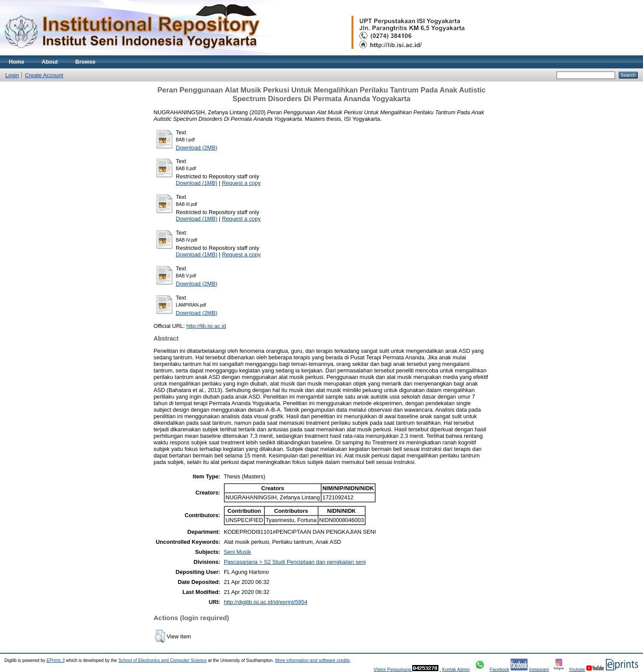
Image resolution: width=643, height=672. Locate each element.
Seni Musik (238, 552)
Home (17, 62)
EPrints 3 (56, 660)
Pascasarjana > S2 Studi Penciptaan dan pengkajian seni (295, 562)
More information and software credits (313, 660)
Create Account (44, 75)
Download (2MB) (197, 148)
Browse (86, 62)
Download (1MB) (197, 183)
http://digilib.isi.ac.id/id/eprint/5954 (266, 602)
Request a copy (241, 183)
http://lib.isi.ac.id (206, 326)
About (50, 62)
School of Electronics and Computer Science (162, 660)
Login (12, 75)
